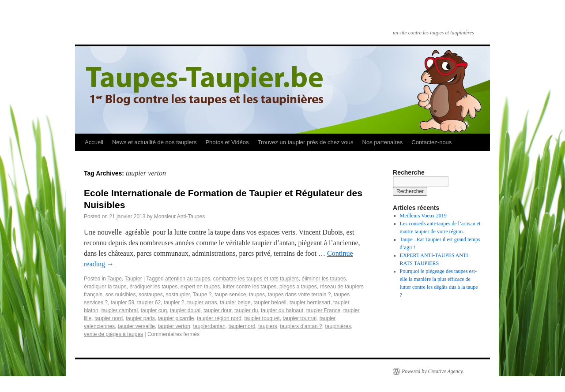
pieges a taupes (298, 287)
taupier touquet (262, 318)
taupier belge (235, 302)
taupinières (338, 326)
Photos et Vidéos (227, 142)
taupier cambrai (119, 310)
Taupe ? (202, 295)
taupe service (230, 295)
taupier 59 (122, 302)
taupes (257, 295)
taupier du (246, 310)
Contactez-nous (431, 142)
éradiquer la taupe (105, 287)
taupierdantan (209, 326)
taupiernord (242, 326)
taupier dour (217, 310)
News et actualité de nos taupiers (154, 142)
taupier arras (202, 302)
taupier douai (185, 310)
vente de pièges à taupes (113, 334)
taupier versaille (136, 326)
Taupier (133, 279)
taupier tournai (299, 318)
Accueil (94, 142)
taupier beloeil (270, 302)
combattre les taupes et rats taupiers (256, 279)
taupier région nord (219, 318)
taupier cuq (154, 310)
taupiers (268, 326)
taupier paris (140, 318)
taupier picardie (176, 318)
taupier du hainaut (282, 310)
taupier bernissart (310, 302)
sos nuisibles (121, 295)
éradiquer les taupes (153, 287)
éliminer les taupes (324, 279)
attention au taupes (188, 279)
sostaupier (178, 295)
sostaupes (151, 295)
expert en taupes (200, 287)
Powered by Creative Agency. (433, 371)
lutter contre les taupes (250, 287)
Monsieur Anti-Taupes (179, 217)
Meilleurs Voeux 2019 (423, 216)
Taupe (115, 279)
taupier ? (174, 302)
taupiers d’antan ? (301, 326)
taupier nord (109, 318)
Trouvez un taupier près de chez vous (305, 142)
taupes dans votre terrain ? (299, 295)
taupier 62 (149, 302)
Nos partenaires (383, 142)
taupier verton (174, 326)
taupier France (323, 310)
